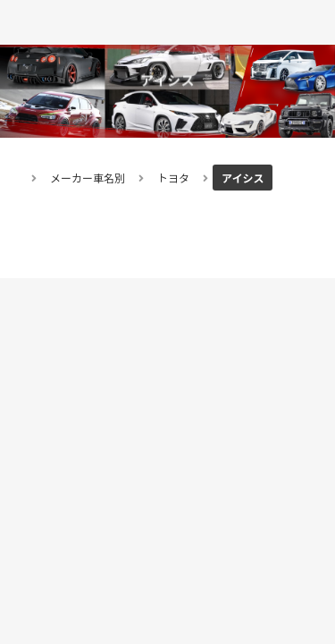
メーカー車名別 (88, 178)
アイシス (243, 178)
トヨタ (173, 178)
